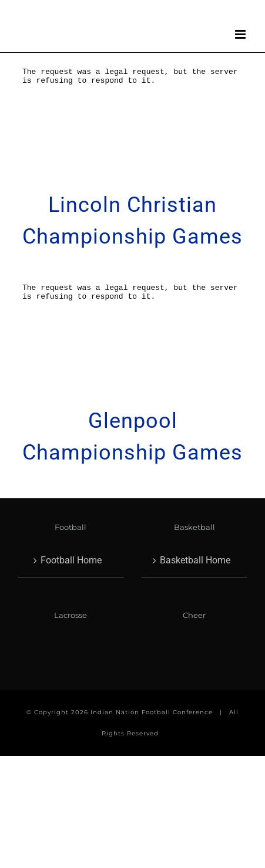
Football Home (71, 560)
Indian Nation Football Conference (152, 712)
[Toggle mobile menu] (241, 34)
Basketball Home (195, 560)
